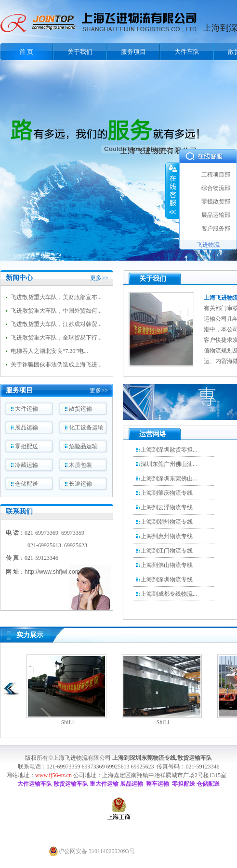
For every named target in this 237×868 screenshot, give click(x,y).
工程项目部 (216, 175)
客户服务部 (216, 228)
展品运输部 (216, 215)
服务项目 (133, 52)
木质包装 (80, 465)
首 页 (26, 52)
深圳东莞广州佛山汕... (169, 464)
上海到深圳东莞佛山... (169, 478)
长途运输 (80, 484)
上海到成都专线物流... (169, 594)
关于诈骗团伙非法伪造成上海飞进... (56, 365)
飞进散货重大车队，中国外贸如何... (56, 311)
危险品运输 (83, 446)
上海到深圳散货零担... (169, 450)
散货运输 (80, 409)
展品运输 (26, 428)
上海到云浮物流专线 (167, 507)
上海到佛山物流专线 (167, 565)
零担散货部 (216, 201)
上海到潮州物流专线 (167, 522)
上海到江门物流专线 (167, 551)
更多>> (99, 278)
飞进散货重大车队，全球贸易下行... (56, 338)
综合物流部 (216, 188)
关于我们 (80, 52)
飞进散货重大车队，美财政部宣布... (56, 297)
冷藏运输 (26, 465)
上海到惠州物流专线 (167, 536)
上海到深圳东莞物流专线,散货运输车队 (162, 758)
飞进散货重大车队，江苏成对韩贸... (56, 324)
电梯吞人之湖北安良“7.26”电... (49, 351)
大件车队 (187, 52)
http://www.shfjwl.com (52, 572)
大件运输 (26, 409)
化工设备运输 (86, 428)
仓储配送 (26, 484)
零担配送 (26, 446)
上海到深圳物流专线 (167, 579)
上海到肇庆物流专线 (167, 493)
